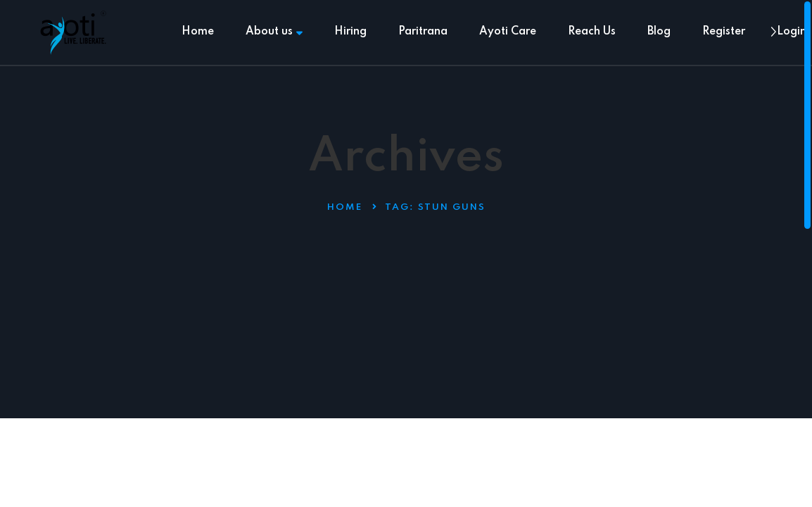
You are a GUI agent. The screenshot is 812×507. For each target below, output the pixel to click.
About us (274, 32)
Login (792, 32)
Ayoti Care (508, 32)
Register (724, 32)
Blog (659, 32)
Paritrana (423, 32)
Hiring (350, 32)
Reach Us (592, 32)
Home (198, 32)
